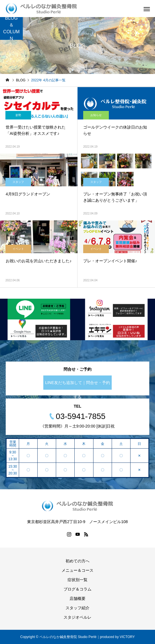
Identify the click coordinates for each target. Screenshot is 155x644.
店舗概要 (77, 598)
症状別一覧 (77, 580)
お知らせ (96, 115)
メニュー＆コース (77, 570)
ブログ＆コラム (77, 589)
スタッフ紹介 (77, 608)
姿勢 (18, 115)
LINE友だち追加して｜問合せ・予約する (77, 385)
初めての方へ (77, 561)
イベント (18, 249)
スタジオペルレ (77, 617)
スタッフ (18, 182)
